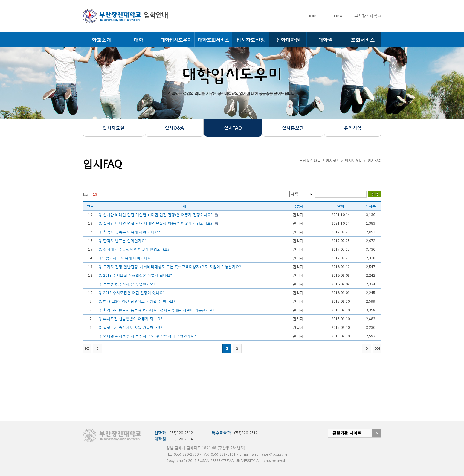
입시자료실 (113, 128)
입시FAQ (233, 128)
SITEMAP (336, 16)
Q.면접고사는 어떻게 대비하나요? (126, 258)
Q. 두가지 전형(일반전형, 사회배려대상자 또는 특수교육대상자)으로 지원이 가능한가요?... (171, 267)
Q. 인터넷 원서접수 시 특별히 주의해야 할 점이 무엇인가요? (147, 336)
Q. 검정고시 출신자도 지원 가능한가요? (130, 327)
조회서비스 (363, 40)
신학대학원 (288, 40)
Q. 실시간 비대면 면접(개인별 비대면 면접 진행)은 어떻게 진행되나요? (155, 215)
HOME (313, 16)
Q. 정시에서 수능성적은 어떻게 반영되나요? (134, 249)
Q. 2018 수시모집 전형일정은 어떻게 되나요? (135, 275)
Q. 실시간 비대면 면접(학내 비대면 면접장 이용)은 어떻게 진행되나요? (155, 223)
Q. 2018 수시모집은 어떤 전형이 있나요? (132, 293)
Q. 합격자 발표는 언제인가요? (123, 241)
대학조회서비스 (213, 40)
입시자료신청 (251, 40)
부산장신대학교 (368, 16)
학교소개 (101, 40)
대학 (138, 40)
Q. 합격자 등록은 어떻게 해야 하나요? (129, 232)
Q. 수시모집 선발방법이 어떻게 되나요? (130, 319)
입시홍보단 (293, 128)
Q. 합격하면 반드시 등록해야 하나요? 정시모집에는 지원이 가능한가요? (156, 310)
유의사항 (352, 128)
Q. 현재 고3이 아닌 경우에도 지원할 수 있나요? (137, 301)
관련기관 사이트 (347, 433)
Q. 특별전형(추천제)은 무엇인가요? (127, 284)
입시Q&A (174, 128)
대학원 (325, 40)
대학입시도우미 (176, 40)
